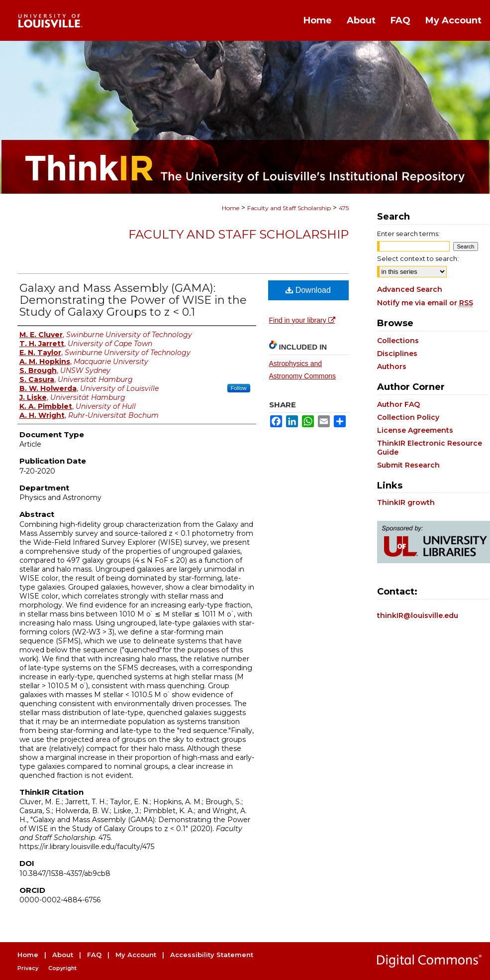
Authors (392, 367)
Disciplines (397, 354)
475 (344, 208)
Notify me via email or (425, 303)
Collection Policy (408, 417)
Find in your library (302, 320)
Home (231, 208)
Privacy (28, 968)
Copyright (62, 968)
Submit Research (408, 465)
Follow (239, 388)
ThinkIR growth (406, 502)
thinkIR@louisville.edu (418, 615)
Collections (398, 341)
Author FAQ (398, 404)
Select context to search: (418, 258)
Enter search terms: (408, 234)
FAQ (94, 955)
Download (308, 290)
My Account (136, 955)
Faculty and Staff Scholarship (289, 208)
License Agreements (415, 430)
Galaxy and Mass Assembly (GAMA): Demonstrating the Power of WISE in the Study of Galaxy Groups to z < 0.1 (133, 300)
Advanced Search (410, 289)
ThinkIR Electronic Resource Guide (430, 448)
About (63, 955)
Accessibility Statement (212, 955)
